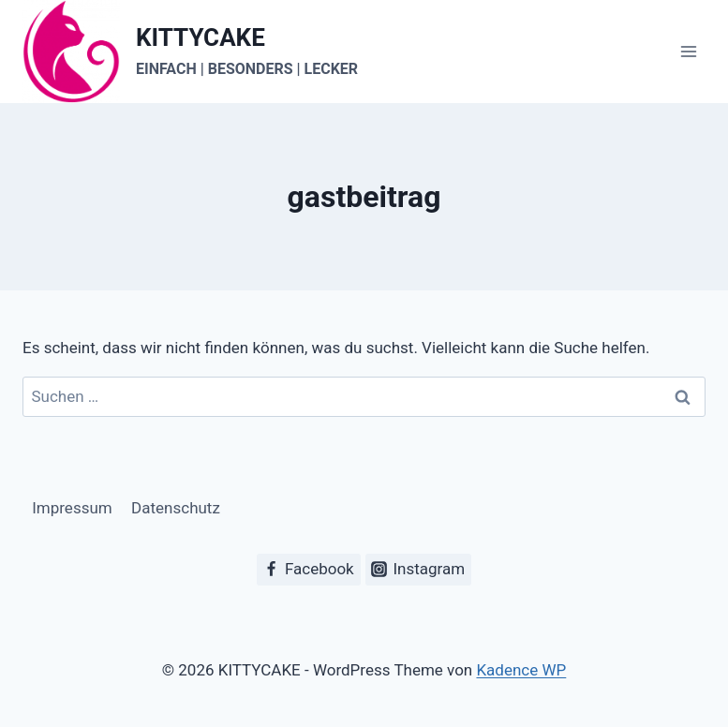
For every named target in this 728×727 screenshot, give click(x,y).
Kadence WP (521, 670)
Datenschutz (176, 508)
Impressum (72, 508)
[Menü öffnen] (688, 52)
